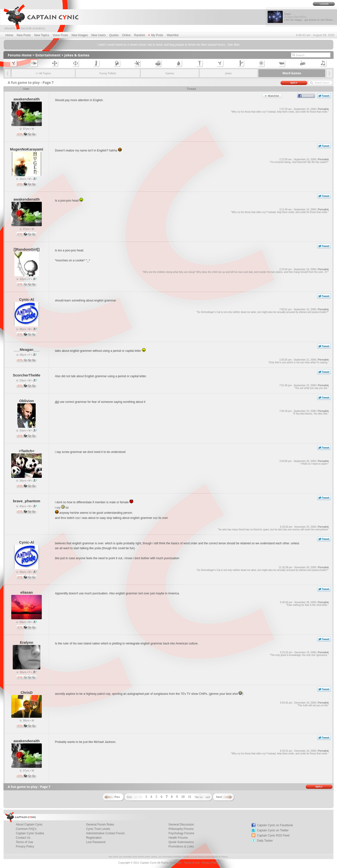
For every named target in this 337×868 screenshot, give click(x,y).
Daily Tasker (265, 841)
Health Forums (178, 838)
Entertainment (48, 55)
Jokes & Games (77, 55)
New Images (80, 35)
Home (9, 35)
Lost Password (96, 842)
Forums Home (20, 55)
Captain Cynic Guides (30, 833)
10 (183, 797)
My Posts (156, 35)
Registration (94, 838)
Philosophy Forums (181, 829)
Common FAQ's (26, 829)
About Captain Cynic (29, 825)
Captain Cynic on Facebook (275, 825)
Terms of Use (25, 842)
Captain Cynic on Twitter (273, 830)
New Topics (42, 35)
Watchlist (173, 35)
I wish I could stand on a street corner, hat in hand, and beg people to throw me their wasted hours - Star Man (168, 45)
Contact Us (23, 838)
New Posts (24, 35)
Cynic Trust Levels (98, 829)
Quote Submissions (181, 842)
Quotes (114, 35)
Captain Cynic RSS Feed (273, 836)
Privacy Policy (25, 847)
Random (140, 35)
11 (190, 797)
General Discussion (181, 825)
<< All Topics (43, 73)
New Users (99, 35)
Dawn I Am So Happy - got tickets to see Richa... (309, 17)
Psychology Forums (181, 833)
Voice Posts (60, 35)
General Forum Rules (100, 825)
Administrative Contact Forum (105, 833)
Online (126, 35)
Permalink (323, 109)
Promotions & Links (181, 847)
